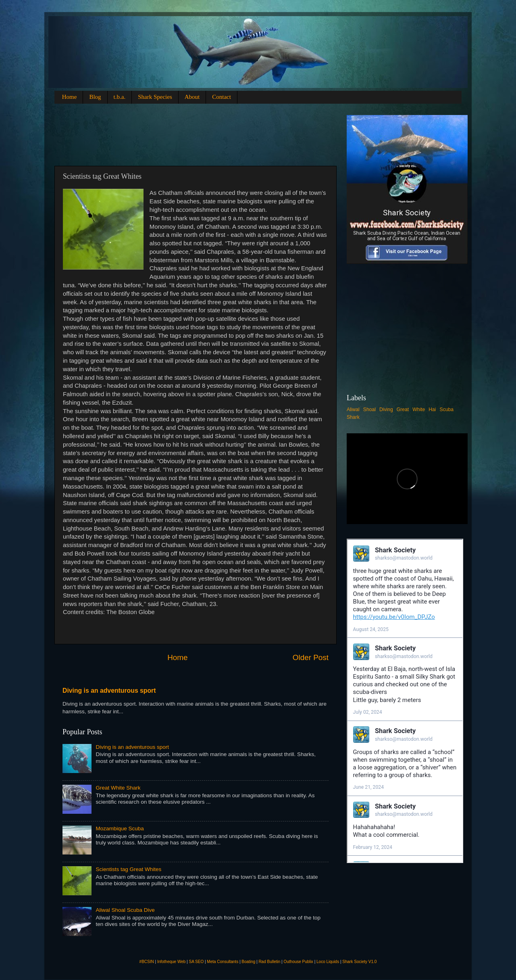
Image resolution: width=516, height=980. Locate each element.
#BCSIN (147, 962)
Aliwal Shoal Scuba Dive (125, 910)
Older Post (311, 657)
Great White (411, 410)
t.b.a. (120, 97)
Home (70, 97)
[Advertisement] (209, 133)
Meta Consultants (223, 962)
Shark (353, 417)
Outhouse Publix (298, 962)
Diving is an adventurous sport (109, 691)
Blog (95, 97)
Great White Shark (118, 788)
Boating (248, 962)
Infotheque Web (171, 962)
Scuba (447, 410)
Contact (222, 97)
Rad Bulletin (269, 962)
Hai (432, 410)
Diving (386, 410)
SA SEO (196, 962)
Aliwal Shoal (361, 410)
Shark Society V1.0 (359, 962)
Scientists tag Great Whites (128, 869)
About (192, 97)
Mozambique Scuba (120, 829)
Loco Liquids (328, 962)
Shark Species (155, 97)
